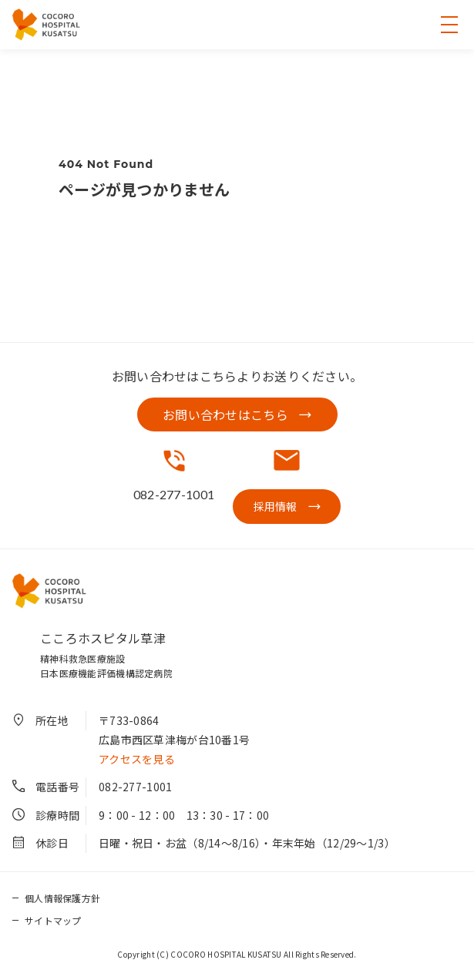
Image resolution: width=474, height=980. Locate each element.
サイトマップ (53, 920)
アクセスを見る (137, 759)
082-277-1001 (135, 787)
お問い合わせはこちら (225, 414)
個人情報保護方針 (62, 898)
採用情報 (276, 506)
